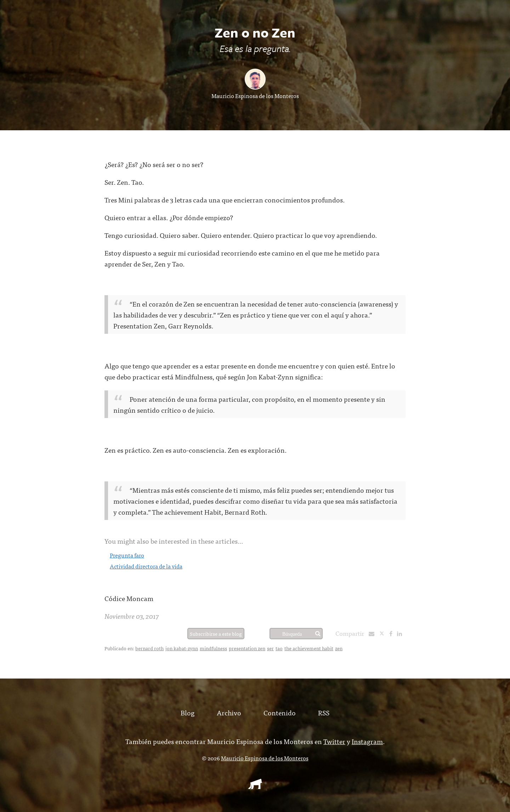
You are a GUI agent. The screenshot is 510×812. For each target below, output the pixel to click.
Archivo (229, 712)
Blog (188, 712)
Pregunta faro (127, 555)
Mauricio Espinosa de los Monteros (255, 96)
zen (339, 648)
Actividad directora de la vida (146, 566)
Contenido (280, 712)
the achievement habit (309, 648)
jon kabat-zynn (182, 648)
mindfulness (213, 648)
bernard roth (149, 648)
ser (270, 648)
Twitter (334, 741)
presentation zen (247, 648)
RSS (324, 712)
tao (279, 648)
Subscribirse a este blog (216, 634)
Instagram (367, 741)
